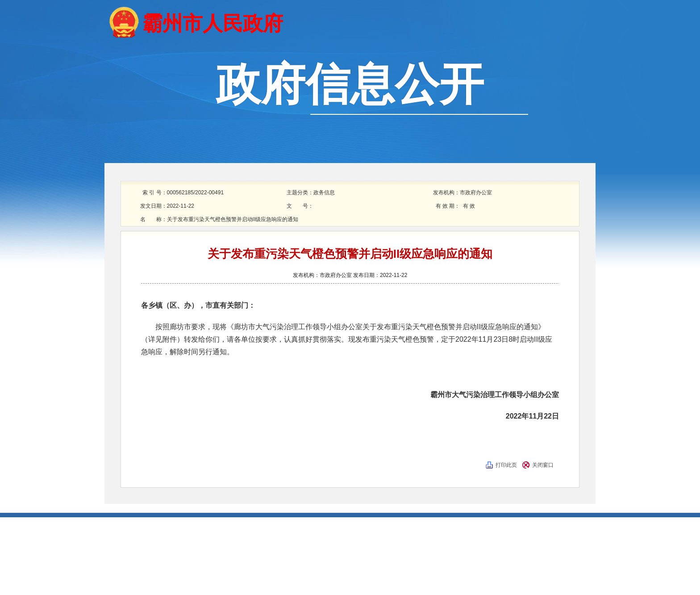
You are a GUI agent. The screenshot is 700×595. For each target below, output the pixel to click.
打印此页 (506, 465)
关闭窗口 (543, 465)
